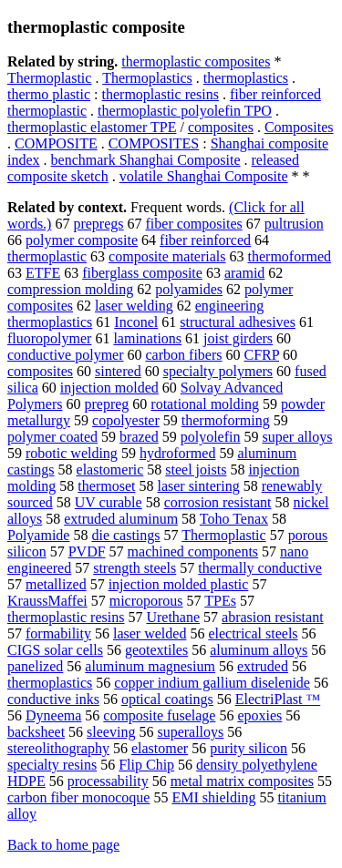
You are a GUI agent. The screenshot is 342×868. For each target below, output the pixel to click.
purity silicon (249, 748)
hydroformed (178, 453)
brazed (139, 437)
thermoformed (290, 256)
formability (58, 633)
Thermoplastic (49, 78)
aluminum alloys (259, 650)
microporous (146, 601)
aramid (244, 273)
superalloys (190, 732)
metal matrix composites (242, 781)
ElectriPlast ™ (278, 699)
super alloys (297, 437)
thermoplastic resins (161, 94)
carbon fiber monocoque (78, 797)
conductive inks (53, 699)
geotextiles (156, 650)
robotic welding (72, 453)
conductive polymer (66, 355)
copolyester (126, 420)
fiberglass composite (142, 273)
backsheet (36, 732)
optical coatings (167, 699)
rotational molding (205, 404)
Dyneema (53, 715)
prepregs (98, 224)
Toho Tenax (234, 519)
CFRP (261, 355)
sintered (118, 371)
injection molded (109, 388)
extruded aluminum (121, 519)
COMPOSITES (154, 143)
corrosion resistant (218, 502)
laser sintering (198, 486)
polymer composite (82, 240)
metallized (56, 584)
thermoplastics (246, 78)
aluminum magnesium (150, 666)
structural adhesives (238, 322)
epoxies (259, 715)
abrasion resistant (273, 617)
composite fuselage (159, 715)
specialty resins (52, 765)
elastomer (160, 748)
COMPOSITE (56, 143)
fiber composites (194, 224)
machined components (193, 551)
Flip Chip (146, 765)
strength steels (135, 568)
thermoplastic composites (196, 61)
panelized (35, 666)
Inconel (136, 322)
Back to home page (63, 845)
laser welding (134, 306)
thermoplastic (47, 256)
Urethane (173, 617)
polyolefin (211, 437)
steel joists (196, 470)
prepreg (106, 404)
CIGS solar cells (55, 650)
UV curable (109, 502)
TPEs (220, 601)
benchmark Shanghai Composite (146, 160)
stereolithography (58, 748)
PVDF (87, 551)
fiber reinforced (205, 240)
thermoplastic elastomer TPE (92, 127)
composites (221, 127)
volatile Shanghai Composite (204, 176)
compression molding (70, 289)
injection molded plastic (179, 584)
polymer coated (52, 437)
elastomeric (110, 470)
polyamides (189, 289)
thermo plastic (49, 94)
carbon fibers (184, 355)
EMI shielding (213, 797)
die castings (125, 535)
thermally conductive (260, 568)
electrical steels (253, 633)
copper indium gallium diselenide (212, 683)
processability (108, 781)
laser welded (150, 633)
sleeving (111, 732)
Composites (299, 127)
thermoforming (226, 420)
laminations (147, 338)
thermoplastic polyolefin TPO (185, 111)
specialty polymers (218, 371)
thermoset (106, 486)
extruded (263, 666)
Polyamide (38, 535)
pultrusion (294, 224)
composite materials (167, 256)
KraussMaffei (47, 601)
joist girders (238, 338)
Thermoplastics (147, 78)
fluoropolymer (49, 338)
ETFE (43, 273)
